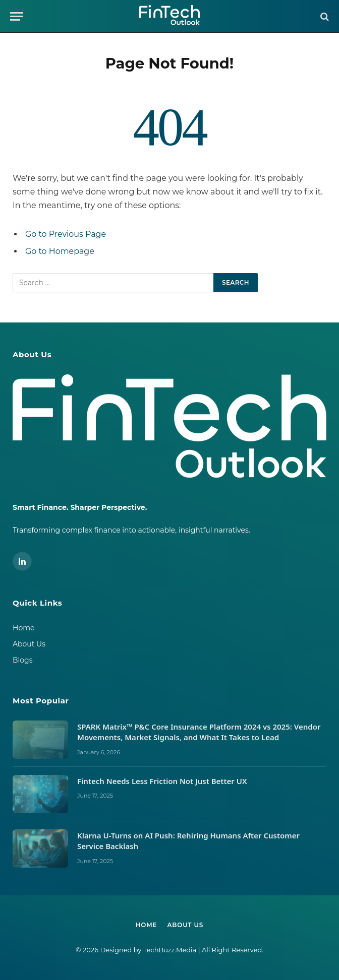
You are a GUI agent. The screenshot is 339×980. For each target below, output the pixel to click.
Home (23, 628)
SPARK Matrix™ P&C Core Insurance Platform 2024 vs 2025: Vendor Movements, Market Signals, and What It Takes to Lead (199, 732)
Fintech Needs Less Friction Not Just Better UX (163, 781)
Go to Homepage (60, 251)
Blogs (23, 660)
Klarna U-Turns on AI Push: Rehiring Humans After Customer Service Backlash (188, 841)
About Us (29, 644)
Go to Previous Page (66, 234)
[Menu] (17, 16)
